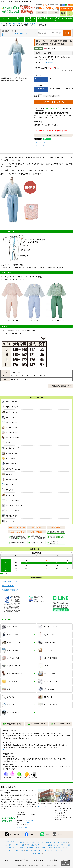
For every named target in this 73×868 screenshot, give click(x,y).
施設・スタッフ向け (31, 858)
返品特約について (40, 142)
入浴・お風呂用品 (62, 849)
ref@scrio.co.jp (22, 834)
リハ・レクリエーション (46, 858)
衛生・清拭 (66, 855)
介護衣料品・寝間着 (14, 23)
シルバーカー (24, 33)
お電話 (60, 818)
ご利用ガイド (31, 19)
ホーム (6, 18)
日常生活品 (10, 858)
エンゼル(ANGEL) (48, 63)
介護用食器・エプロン (33, 855)
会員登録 (63, 14)
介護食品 (44, 855)
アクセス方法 (42, 813)
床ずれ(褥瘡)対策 (9, 855)
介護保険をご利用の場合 (10, 590)
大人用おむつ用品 (19, 852)
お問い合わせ (67, 19)
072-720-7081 (25, 830)
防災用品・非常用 (36, 860)
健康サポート (20, 858)
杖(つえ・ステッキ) (23, 849)
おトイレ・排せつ (7, 852)
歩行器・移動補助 (11, 849)
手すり (43, 852)
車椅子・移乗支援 (50, 849)
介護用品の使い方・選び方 (11, 582)
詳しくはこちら (8, 749)
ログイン (70, 14)
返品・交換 (43, 18)
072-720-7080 (28, 827)
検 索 (67, 33)
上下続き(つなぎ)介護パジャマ (32, 23)
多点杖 (16, 33)
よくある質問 (55, 19)
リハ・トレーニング (60, 858)
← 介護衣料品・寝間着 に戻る (60, 386)
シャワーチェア (7, 33)
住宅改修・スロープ (53, 852)
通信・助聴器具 (21, 855)
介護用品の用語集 (8, 586)
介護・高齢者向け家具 (33, 852)
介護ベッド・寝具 (66, 852)
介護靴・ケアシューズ (37, 849)
